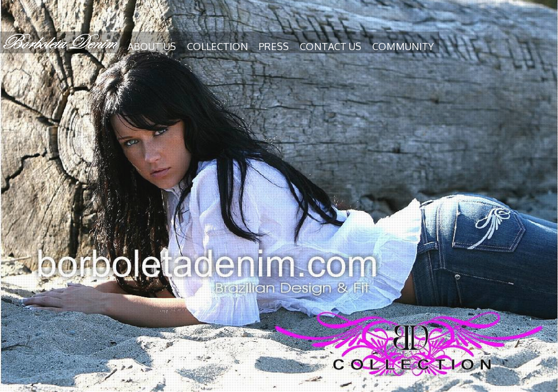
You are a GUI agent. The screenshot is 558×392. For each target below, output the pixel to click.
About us (152, 46)
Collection (217, 46)
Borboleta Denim (61, 42)
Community (403, 46)
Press (274, 46)
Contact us (330, 46)
